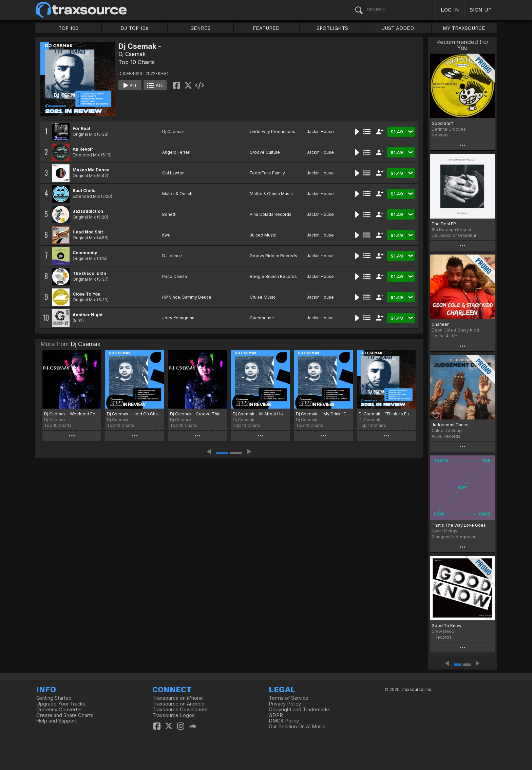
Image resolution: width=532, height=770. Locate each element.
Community (85, 253)
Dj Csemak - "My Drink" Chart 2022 (324, 414)
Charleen (441, 324)
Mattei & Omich (177, 194)
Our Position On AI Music (297, 727)
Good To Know (446, 626)
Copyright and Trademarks (300, 710)
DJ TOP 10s (134, 28)
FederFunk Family (267, 173)
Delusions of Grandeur (454, 235)
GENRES (201, 28)
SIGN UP (481, 10)
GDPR (276, 715)
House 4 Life (444, 336)
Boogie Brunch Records (273, 276)
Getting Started (54, 698)
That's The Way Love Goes (459, 525)
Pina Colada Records (271, 214)
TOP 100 (68, 28)
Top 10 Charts (137, 62)
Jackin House (320, 132)
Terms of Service (289, 698)
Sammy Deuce (197, 297)
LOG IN (450, 10)
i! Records (442, 637)
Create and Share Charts (65, 715)
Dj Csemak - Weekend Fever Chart (72, 414)
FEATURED (266, 28)
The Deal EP (444, 224)
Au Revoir (83, 149)
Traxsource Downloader (180, 710)
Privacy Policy (285, 704)
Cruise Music (263, 297)
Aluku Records (446, 436)
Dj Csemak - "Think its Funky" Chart (386, 414)
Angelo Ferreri (176, 152)
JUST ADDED (398, 28)
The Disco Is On (89, 273)
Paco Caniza (175, 276)
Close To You (87, 294)
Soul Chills (84, 191)
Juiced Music (263, 235)
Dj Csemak (132, 54)
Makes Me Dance (91, 170)
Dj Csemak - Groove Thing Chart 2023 (198, 414)
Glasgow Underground (454, 537)
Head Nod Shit (88, 232)
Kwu (166, 235)
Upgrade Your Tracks (61, 704)
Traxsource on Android (178, 704)
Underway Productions (272, 132)
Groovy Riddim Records (273, 256)
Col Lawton (173, 173)
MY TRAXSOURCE (464, 28)
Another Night (88, 315)
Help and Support (56, 721)
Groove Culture (265, 152)
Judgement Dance (450, 425)
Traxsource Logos (174, 715)
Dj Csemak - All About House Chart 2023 (260, 414)
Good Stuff (443, 123)
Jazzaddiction (88, 211)
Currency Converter (59, 710)
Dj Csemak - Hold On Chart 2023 (135, 414)
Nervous (440, 135)
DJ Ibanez (172, 256)
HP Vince (171, 297)
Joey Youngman (178, 318)
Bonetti (169, 214)
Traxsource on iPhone (178, 698)
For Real (81, 128)
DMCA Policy (284, 721)
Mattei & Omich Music (271, 194)
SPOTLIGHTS (332, 28)
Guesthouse (262, 318)
